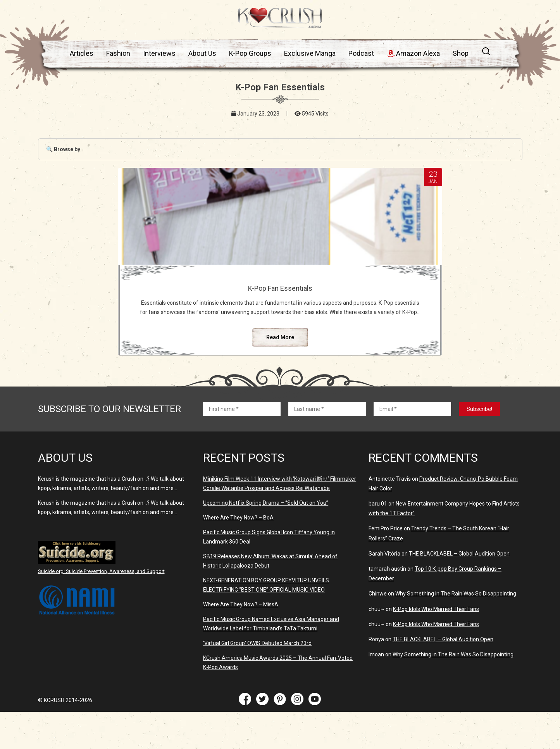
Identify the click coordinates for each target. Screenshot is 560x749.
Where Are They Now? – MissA (241, 642)
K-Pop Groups (250, 53)
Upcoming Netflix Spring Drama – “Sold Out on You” (266, 540)
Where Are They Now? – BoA (238, 555)
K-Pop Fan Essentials (280, 288)
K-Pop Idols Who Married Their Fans (436, 646)
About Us (202, 53)
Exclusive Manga (310, 53)
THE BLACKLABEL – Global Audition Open (459, 591)
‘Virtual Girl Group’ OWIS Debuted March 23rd (257, 680)
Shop (461, 53)
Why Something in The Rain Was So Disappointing (456, 631)
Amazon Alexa (413, 53)
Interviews (159, 53)
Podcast (361, 53)
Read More (280, 374)
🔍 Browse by (63, 149)
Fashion (118, 53)
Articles (82, 53)
